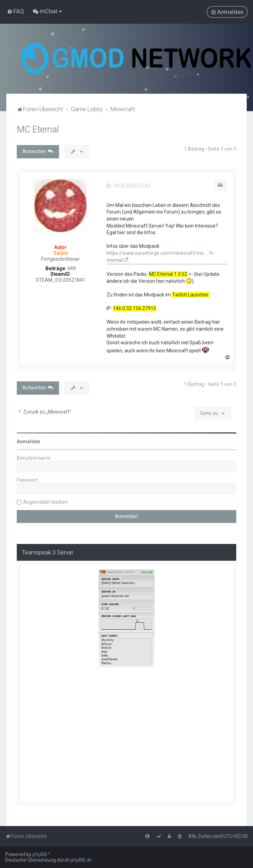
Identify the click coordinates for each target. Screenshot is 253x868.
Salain (61, 253)
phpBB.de (81, 860)
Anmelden (28, 442)
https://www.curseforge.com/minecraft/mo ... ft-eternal (161, 257)
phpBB (40, 854)
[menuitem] (16, 11)
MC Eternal (38, 130)
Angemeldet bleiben (45, 502)
